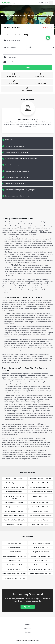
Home (27, 624)
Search (27, 67)
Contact (27, 632)
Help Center (27, 607)
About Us (28, 628)
